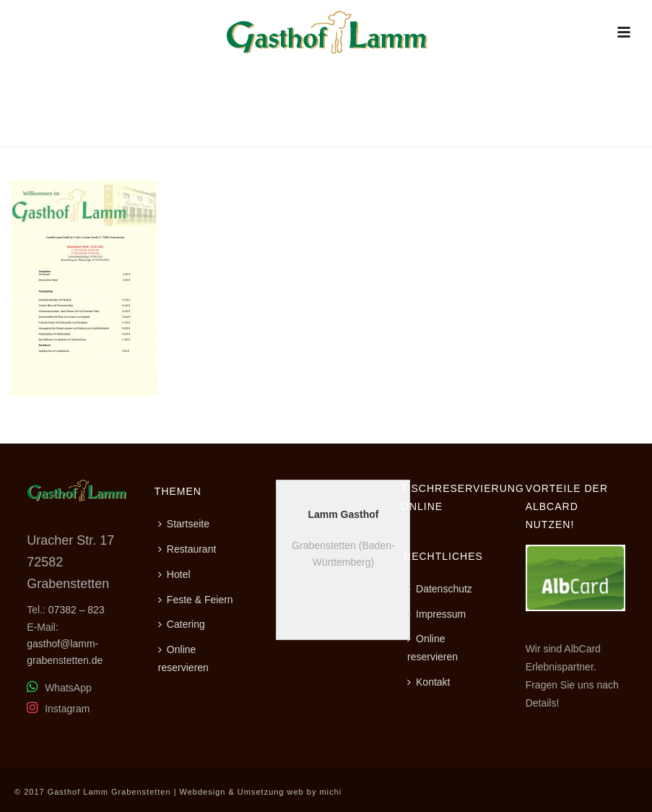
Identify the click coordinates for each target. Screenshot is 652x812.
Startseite (184, 524)
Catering (182, 624)
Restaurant (545, 133)
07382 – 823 (77, 610)
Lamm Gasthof (343, 514)
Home (495, 133)
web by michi (315, 792)
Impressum (436, 614)
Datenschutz (440, 589)
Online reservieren (183, 658)
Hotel (174, 574)
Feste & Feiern (196, 600)
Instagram (58, 709)
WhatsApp (59, 688)
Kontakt (429, 682)
